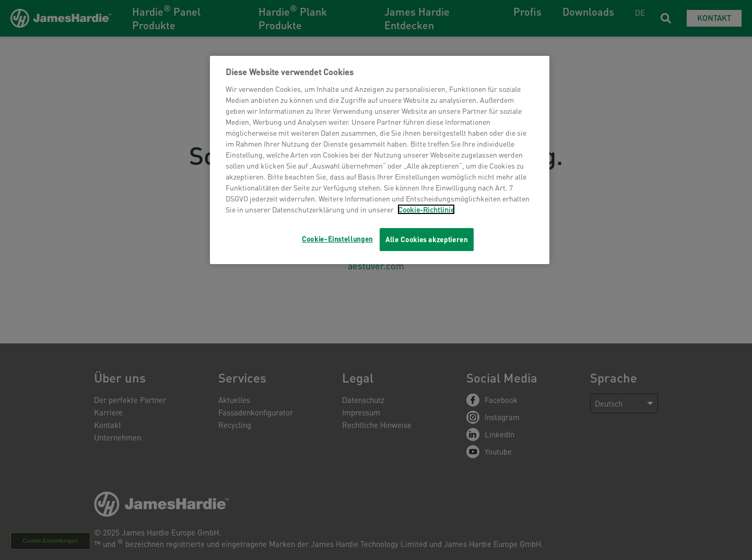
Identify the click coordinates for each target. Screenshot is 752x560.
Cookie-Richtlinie (426, 209)
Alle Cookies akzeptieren (427, 239)
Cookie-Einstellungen (337, 239)
